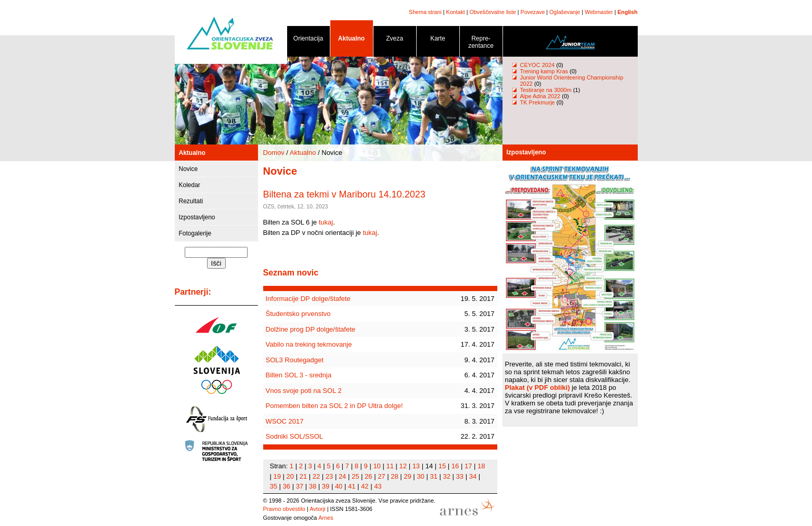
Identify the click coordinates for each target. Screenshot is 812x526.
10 (377, 466)
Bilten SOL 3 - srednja (299, 375)
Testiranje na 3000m (547, 90)
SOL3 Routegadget (295, 360)
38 (313, 486)
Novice (189, 169)
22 (316, 476)
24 (342, 476)
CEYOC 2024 (538, 65)
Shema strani (425, 12)
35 (274, 486)
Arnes (326, 518)
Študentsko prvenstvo (298, 314)
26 (368, 476)
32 (447, 476)
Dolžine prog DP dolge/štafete (311, 329)
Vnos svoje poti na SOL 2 (304, 391)
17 (468, 466)
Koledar (190, 185)
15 (442, 466)
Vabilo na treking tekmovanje (309, 344)
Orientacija (308, 40)
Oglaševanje (565, 12)
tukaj (326, 222)
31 (433, 476)
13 (416, 466)
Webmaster (599, 12)
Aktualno (352, 40)
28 (394, 476)
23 (329, 476)
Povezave (533, 12)
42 (365, 486)
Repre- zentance (481, 44)
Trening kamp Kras (544, 71)
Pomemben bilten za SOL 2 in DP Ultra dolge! (334, 406)
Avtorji (317, 509)
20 (290, 476)
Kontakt (456, 12)
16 (455, 466)
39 (326, 486)
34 (473, 476)
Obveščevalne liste (492, 12)
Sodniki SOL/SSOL (295, 436)
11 (390, 466)
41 (352, 486)
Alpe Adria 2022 (540, 96)
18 (481, 466)
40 (339, 486)
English (627, 12)
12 (403, 466)
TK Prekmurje (538, 102)
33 (460, 476)
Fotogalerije (195, 233)
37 (300, 486)
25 (355, 476)
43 (378, 486)
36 (287, 486)
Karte (438, 40)
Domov (274, 153)
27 (381, 476)
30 (420, 476)
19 (277, 476)
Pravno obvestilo (284, 509)
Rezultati (191, 201)
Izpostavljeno (197, 217)
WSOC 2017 (285, 421)
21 (303, 476)
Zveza (395, 40)
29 (407, 476)
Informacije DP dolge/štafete (308, 299)
